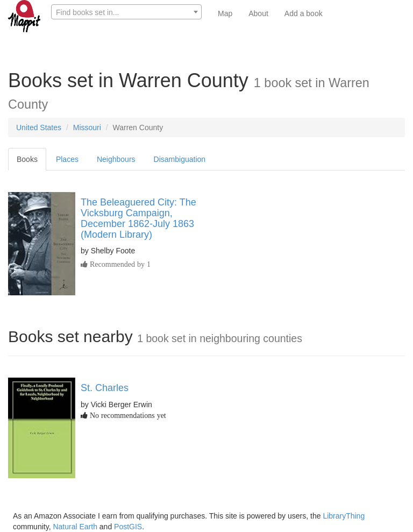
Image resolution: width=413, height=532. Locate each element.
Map (225, 13)
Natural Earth (75, 527)
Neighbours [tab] (116, 159)
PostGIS (128, 527)
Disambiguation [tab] (180, 159)
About (258, 13)
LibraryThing (344, 516)
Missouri (87, 127)
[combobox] (126, 12)
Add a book (304, 13)
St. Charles (105, 388)
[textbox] (126, 12)
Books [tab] (27, 159)
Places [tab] (67, 159)
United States (39, 127)
